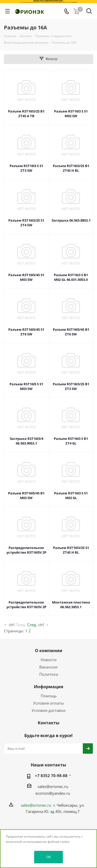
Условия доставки (49, 710)
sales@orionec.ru (53, 786)
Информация (48, 687)
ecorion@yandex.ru (53, 793)
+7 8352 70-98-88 (51, 776)
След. (32, 625)
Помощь (49, 696)
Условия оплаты (48, 703)
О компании (49, 651)
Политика (49, 674)
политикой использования (26, 842)
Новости (49, 660)
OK (49, 857)
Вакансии (48, 667)
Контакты (49, 723)
